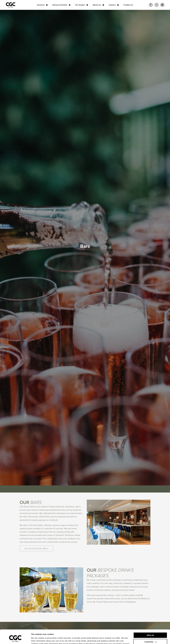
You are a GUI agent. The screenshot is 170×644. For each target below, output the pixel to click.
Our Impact (80, 5)
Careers (112, 5)
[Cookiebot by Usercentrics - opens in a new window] (15, 639)
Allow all (150, 624)
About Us (97, 5)
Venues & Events (60, 5)
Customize (150, 631)
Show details (36, 639)
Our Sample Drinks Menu (36, 548)
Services (41, 5)
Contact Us (128, 5)
